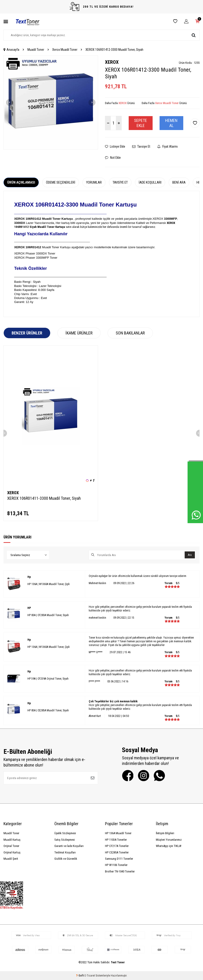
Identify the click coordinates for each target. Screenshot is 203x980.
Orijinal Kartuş (12, 852)
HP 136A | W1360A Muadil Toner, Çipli (49, 584)
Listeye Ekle (115, 146)
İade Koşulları (150, 182)
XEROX (112, 62)
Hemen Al (171, 123)
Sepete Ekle (141, 123)
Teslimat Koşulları (65, 852)
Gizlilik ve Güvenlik (66, 859)
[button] (10, 102)
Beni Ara (179, 182)
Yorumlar (94, 182)
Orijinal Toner (11, 846)
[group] (51, 103)
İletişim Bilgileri (165, 833)
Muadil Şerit (11, 859)
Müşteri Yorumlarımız (169, 840)
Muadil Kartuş (12, 840)
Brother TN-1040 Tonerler (120, 871)
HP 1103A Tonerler (116, 840)
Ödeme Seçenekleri (61, 182)
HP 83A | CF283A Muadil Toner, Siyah (48, 615)
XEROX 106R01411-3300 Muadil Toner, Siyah (44, 498)
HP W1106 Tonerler (116, 865)
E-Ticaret (90, 976)
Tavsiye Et (141, 146)
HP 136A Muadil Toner (118, 833)
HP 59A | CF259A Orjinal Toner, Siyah (48, 679)
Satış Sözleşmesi (65, 840)
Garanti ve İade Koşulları (69, 846)
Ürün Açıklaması (21, 182)
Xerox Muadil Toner (65, 50)
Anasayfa (11, 50)
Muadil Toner (36, 50)
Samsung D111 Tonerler (119, 859)
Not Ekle (113, 158)
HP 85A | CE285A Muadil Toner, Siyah (48, 710)
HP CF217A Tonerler (117, 846)
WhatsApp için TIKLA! (169, 846)
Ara (189, 555)
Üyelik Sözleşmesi (65, 833)
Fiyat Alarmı (167, 146)
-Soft (80, 976)
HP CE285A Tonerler (117, 852)
